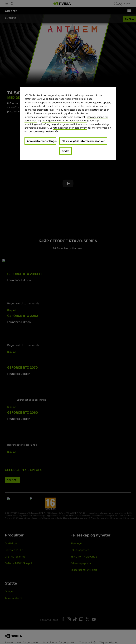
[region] (68, 124)
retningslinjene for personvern (70, 128)
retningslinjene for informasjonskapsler (64, 120)
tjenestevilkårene (72, 124)
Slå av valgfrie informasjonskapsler (83, 141)
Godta (66, 151)
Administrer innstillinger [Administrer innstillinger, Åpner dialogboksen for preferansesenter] (42, 141)
